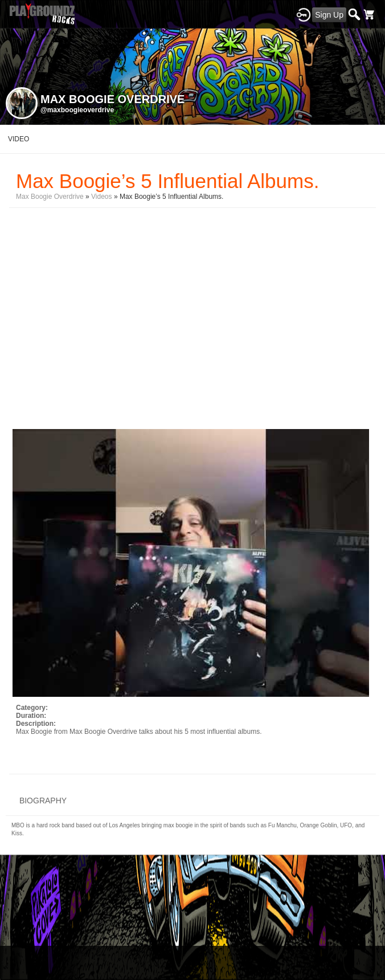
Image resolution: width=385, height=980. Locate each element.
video (19, 139)
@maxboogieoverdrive (77, 110)
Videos (101, 197)
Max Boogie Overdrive (50, 197)
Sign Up (329, 15)
